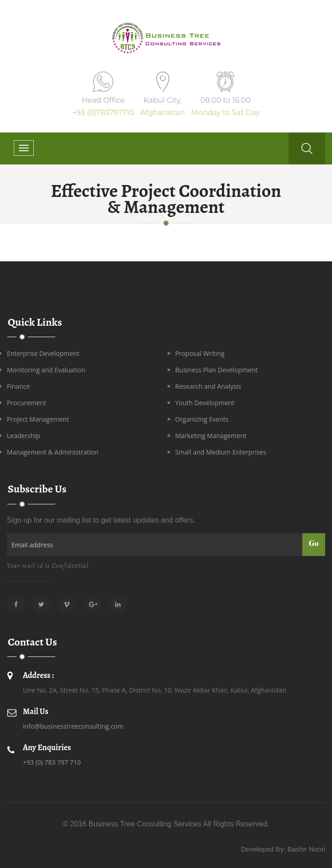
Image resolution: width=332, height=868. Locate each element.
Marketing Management (211, 436)
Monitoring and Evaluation (46, 370)
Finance (18, 386)
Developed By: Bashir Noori (283, 849)
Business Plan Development (217, 370)
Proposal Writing (200, 353)
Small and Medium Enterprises (221, 452)
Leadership (23, 436)
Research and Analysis (208, 386)
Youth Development (205, 403)
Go (314, 544)
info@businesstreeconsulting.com (73, 726)
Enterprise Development (43, 353)
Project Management (38, 419)
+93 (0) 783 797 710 (52, 762)
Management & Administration (53, 452)
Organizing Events (202, 419)
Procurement (26, 403)
